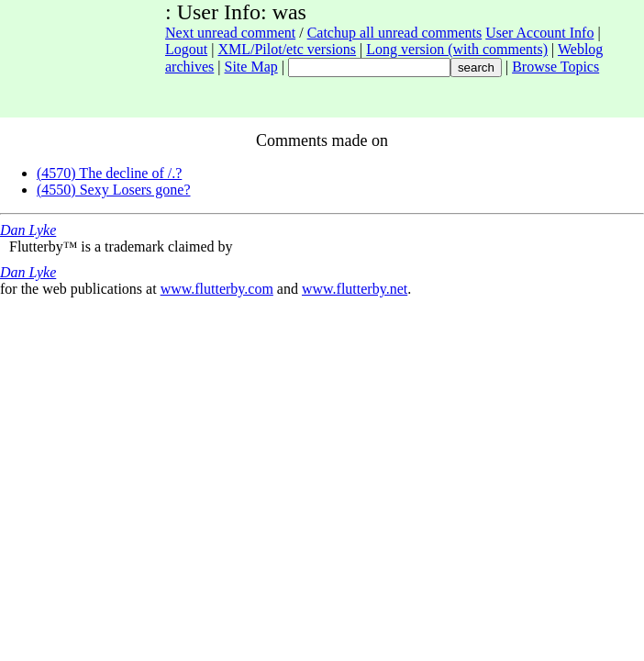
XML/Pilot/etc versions (287, 49)
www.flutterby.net (355, 289)
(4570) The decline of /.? (109, 173)
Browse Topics (555, 67)
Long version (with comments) (457, 49)
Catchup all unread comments (395, 33)
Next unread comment (230, 33)
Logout (186, 49)
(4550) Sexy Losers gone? (114, 190)
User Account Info (539, 33)
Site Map (251, 67)
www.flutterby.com (217, 289)
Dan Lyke (28, 230)
